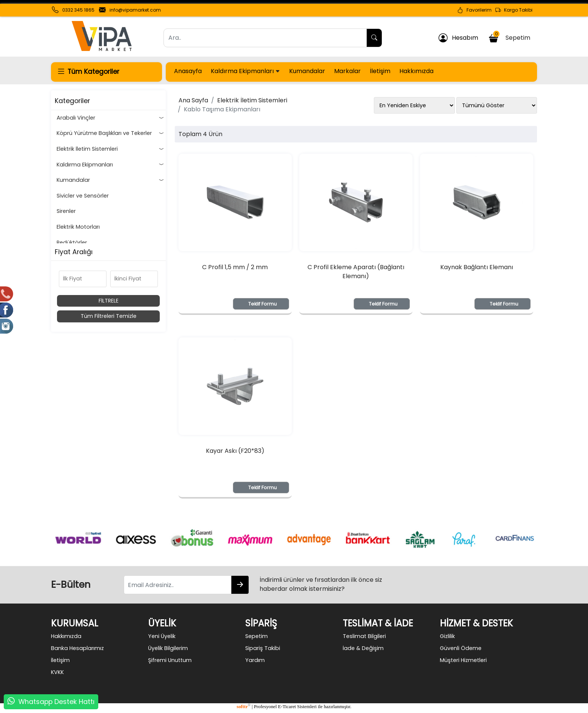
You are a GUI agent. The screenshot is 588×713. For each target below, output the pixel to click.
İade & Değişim (363, 648)
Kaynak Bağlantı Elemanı (477, 267)
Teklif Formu (262, 304)
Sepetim (510, 37)
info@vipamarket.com (135, 10)
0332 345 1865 (78, 10)
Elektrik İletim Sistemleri (110, 149)
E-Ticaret (287, 707)
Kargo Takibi (514, 10)
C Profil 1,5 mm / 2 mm (235, 267)
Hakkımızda (416, 71)
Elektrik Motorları (78, 227)
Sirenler (66, 211)
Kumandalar (307, 71)
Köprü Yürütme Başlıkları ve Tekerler (110, 133)
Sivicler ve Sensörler (83, 196)
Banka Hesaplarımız (77, 648)
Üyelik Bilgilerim (168, 648)
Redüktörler (72, 243)
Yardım (255, 660)
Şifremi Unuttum (170, 660)
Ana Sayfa (193, 100)
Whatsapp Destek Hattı (56, 702)
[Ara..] (265, 38)
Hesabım (458, 38)
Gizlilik (447, 636)
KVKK (57, 672)
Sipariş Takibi (263, 648)
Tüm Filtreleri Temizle (109, 316)
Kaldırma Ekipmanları (245, 71)
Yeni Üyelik (162, 636)
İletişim (380, 71)
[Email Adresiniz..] (178, 585)
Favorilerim (474, 10)
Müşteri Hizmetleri (463, 660)
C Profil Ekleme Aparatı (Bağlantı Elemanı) (356, 272)
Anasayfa (188, 71)
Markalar (347, 71)
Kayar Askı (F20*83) (235, 451)
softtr (244, 707)
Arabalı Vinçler (110, 118)
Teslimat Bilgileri (364, 636)
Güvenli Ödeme (461, 648)
